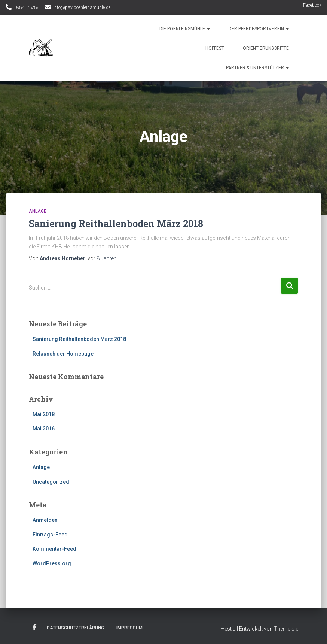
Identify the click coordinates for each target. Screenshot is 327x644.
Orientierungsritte (266, 48)
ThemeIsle (286, 629)
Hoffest (215, 48)
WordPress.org (52, 563)
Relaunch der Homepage (63, 354)
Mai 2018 (44, 414)
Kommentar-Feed (54, 549)
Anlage (38, 211)
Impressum (129, 628)
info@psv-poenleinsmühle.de (82, 7)
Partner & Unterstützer (257, 68)
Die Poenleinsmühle (185, 29)
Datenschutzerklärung (75, 628)
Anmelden (45, 520)
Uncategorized (51, 482)
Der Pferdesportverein (259, 29)
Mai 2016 (44, 429)
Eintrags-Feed (50, 535)
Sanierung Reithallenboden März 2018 (116, 223)
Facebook (312, 5)
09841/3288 (27, 7)
